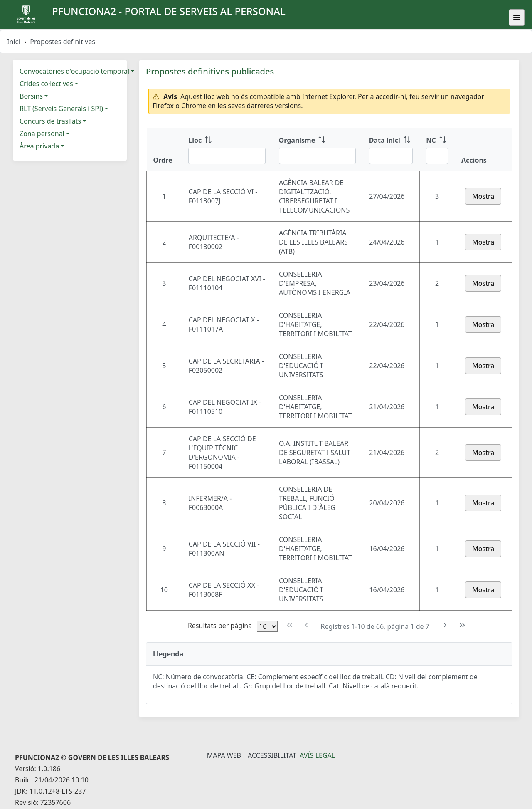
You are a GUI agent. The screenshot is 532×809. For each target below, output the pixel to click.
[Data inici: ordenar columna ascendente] (391, 150)
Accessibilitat (272, 755)
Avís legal (317, 755)
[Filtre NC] (437, 156)
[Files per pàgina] (267, 626)
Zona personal (42, 134)
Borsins (31, 96)
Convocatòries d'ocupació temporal (74, 71)
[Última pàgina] (462, 625)
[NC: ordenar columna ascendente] (437, 150)
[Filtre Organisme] (317, 156)
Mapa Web (224, 755)
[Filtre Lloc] (227, 156)
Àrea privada (39, 146)
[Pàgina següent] (445, 625)
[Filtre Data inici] (391, 156)
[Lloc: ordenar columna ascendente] (227, 150)
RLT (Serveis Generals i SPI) (61, 109)
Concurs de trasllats (50, 121)
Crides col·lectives (46, 84)
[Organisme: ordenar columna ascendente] (317, 150)
